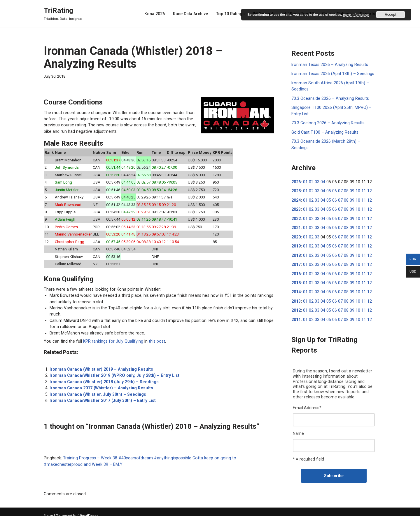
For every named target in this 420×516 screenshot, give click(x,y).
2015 (296, 274)
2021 (296, 219)
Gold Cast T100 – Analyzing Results (324, 131)
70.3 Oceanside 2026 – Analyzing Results (329, 98)
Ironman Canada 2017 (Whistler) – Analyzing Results (100, 383)
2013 (296, 292)
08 (344, 183)
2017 (296, 256)
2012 (296, 301)
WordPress (89, 509)
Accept (391, 15)
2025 (296, 183)
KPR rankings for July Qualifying (110, 337)
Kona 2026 (158, 14)
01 (305, 174)
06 (333, 183)
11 (360, 183)
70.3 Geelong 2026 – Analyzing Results (327, 122)
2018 (296, 247)
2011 (296, 310)
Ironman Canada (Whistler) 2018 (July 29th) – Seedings (103, 377)
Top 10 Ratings (232, 14)
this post (153, 337)
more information (356, 15)
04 (322, 174)
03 (316, 174)
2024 (296, 192)
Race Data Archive (193, 14)
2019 (296, 238)
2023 (296, 201)
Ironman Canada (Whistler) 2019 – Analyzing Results (100, 365)
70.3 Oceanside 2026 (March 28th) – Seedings (334, 140)
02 (311, 174)
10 (355, 183)
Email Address (307, 398)
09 (349, 183)
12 (366, 183)
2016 (296, 265)
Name (298, 423)
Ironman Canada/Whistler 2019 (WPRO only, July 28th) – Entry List (113, 371)
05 (327, 183)
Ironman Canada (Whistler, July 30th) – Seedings (96, 390)
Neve (48, 509)
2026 (296, 174)
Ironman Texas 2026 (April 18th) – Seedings (332, 74)
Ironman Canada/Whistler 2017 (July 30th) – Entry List (101, 396)
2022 (296, 210)
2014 (296, 283)
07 (338, 183)
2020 (296, 229)
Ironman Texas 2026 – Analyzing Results (329, 64)
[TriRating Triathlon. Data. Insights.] (63, 14)
